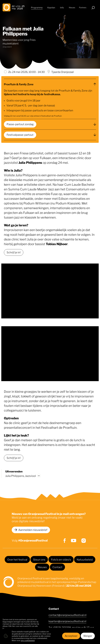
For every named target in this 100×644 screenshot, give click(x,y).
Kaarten (51, 8)
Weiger (88, 636)
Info (62, 8)
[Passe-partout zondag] (50, 124)
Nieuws (72, 8)
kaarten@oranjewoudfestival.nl (67, 621)
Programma (37, 8)
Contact (57, 567)
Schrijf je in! (14, 252)
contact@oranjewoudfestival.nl (68, 615)
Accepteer (71, 636)
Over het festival (17, 559)
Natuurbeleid (85, 559)
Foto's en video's (61, 559)
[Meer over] (39, 476)
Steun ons (39, 559)
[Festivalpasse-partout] (50, 135)
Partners (83, 8)
